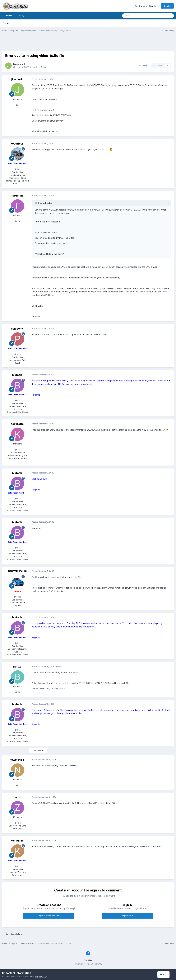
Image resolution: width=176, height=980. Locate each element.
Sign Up (167, 6)
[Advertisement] (88, 43)
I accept (165, 974)
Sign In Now (127, 916)
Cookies (88, 960)
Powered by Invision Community (88, 964)
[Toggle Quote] (36, 203)
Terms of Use (41, 976)
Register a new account (49, 916)
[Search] (137, 16)
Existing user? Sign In (146, 6)
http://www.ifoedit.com (108, 278)
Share (143, 66)
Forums (6, 23)
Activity (21, 16)
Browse (8, 17)
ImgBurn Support (40, 67)
